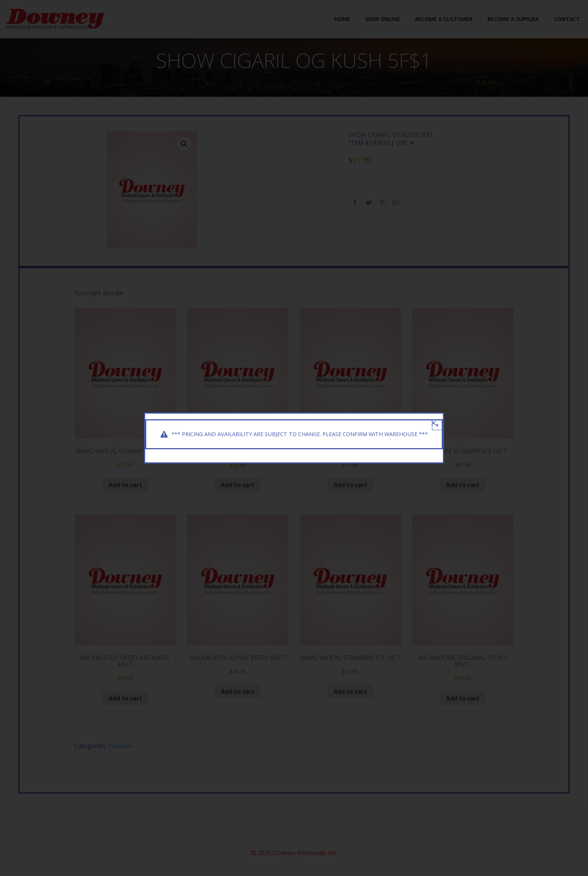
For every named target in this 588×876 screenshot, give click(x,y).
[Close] (433, 418)
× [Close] (437, 420)
